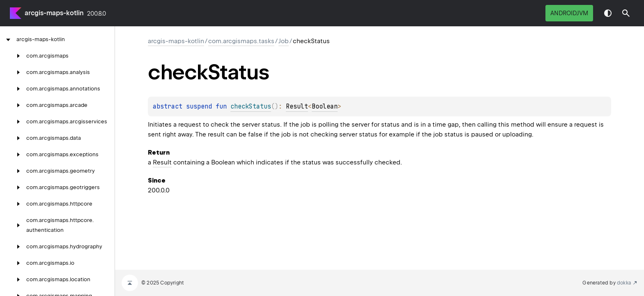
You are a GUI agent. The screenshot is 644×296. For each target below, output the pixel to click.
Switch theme (608, 13)
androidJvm (569, 13)
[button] (626, 13)
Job (284, 41)
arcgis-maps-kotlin (54, 13)
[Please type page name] (626, 13)
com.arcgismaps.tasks (241, 41)
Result (297, 106)
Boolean (325, 106)
